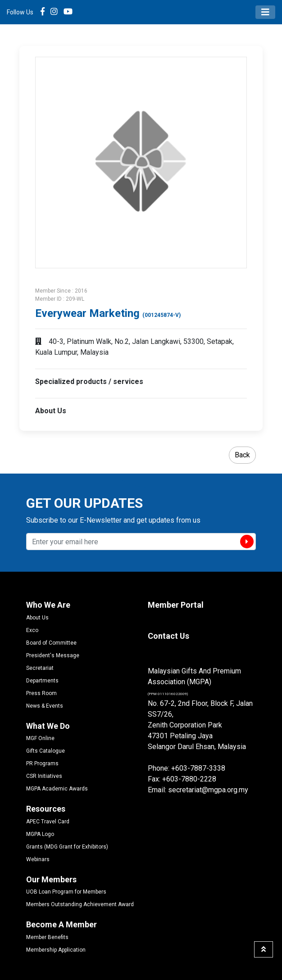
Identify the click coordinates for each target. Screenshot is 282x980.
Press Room (41, 693)
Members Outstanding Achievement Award (80, 904)
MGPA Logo (40, 834)
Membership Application (56, 950)
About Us (37, 618)
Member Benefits (47, 937)
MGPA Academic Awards (57, 789)
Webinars (38, 859)
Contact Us (168, 636)
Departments (42, 681)
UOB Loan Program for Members (66, 892)
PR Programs (42, 763)
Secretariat (40, 668)
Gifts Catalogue (45, 751)
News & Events (45, 706)
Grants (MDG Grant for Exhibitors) (67, 847)
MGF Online (40, 738)
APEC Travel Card (48, 822)
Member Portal (176, 605)
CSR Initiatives (44, 776)
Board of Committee (51, 643)
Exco (32, 630)
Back (242, 455)
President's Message (53, 655)
